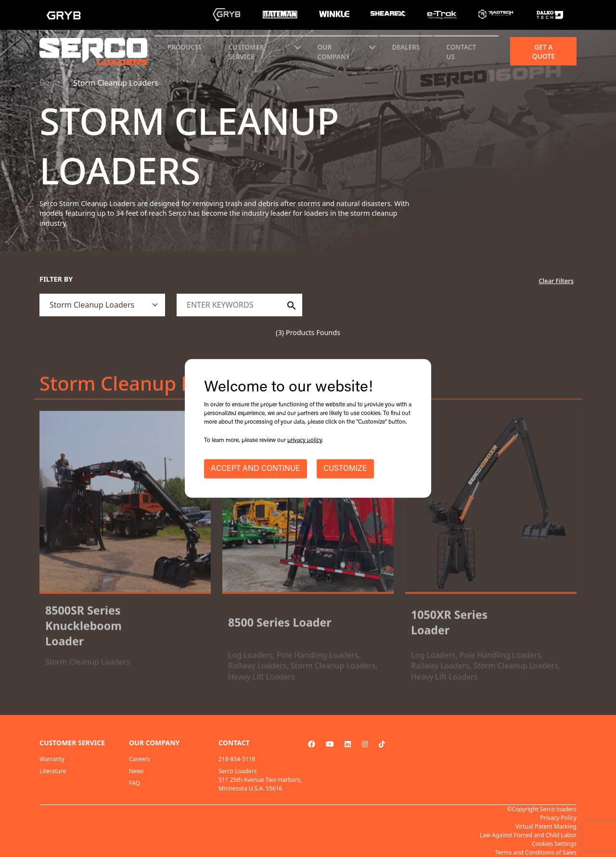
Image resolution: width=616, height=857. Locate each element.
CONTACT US (461, 52)
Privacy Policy (558, 818)
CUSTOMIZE (345, 469)
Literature (53, 771)
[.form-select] (102, 305)
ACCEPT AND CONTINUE (256, 469)
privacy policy (305, 441)
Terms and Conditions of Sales (536, 852)
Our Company (334, 52)
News (136, 771)
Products (185, 47)
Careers (139, 759)
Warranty (52, 759)
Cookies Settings (554, 844)
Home (51, 83)
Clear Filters (556, 281)
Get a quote (543, 52)
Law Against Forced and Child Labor (528, 835)
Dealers (406, 47)
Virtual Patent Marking (546, 826)
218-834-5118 (237, 759)
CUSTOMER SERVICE (246, 52)
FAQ (135, 783)
